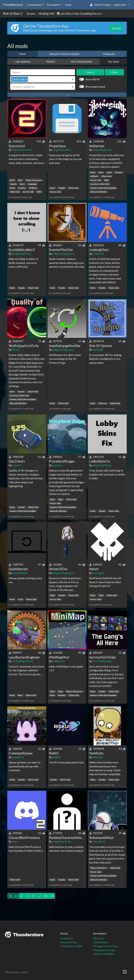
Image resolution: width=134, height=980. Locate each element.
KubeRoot (18, 757)
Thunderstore (13, 5)
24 (46, 896)
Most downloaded (81, 61)
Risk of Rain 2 (13, 13)
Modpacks (109, 54)
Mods (23, 54)
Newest (51, 61)
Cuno (15, 841)
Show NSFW (92, 79)
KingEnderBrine (62, 150)
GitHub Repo (100, 942)
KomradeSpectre (102, 150)
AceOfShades (20, 573)
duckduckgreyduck (23, 661)
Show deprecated (95, 87)
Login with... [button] (121, 5)
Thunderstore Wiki (71, 946)
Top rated (113, 61)
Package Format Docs (106, 946)
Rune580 (98, 350)
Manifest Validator (104, 954)
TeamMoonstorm (22, 150)
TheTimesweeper (103, 661)
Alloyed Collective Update (64, 54)
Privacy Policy (69, 942)
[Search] (43, 72)
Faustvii (17, 465)
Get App (116, 28)
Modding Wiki (46, 14)
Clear (114, 72)
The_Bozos (99, 841)
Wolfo (16, 350)
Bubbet (57, 757)
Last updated (23, 61)
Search (90, 72)
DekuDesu (59, 661)
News (68, 5)
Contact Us (67, 938)
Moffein (98, 757)
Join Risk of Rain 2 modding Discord (79, 14)
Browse (31, 14)
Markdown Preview (104, 950)
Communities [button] (34, 5)
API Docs (98, 938)
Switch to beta (100, 5)
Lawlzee (57, 465)
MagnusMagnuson (63, 254)
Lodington (99, 573)
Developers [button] (53, 5)
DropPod (98, 254)
